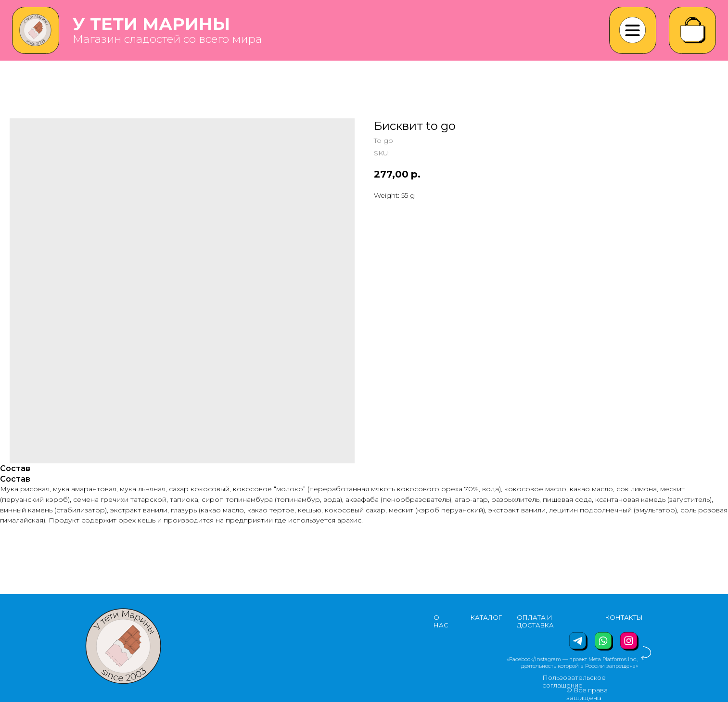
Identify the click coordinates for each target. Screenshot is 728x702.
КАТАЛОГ (486, 617)
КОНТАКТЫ (624, 617)
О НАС (441, 621)
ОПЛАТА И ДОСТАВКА (535, 621)
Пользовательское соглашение (574, 681)
